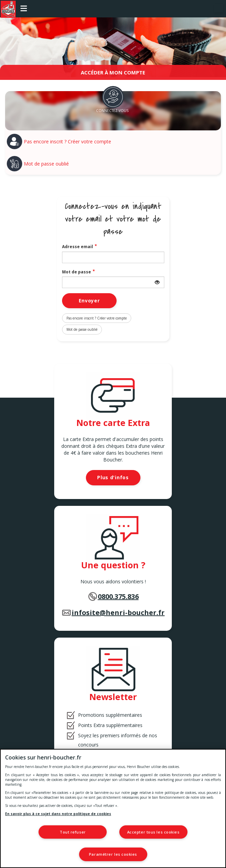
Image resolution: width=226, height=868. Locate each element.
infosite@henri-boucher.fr (118, 613)
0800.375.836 (118, 596)
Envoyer (89, 301)
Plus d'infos (113, 477)
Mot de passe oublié (46, 164)
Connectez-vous (112, 111)
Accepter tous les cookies (153, 832)
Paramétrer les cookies (113, 854)
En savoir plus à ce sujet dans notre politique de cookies (58, 814)
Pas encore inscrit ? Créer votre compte (67, 141)
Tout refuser (73, 832)
